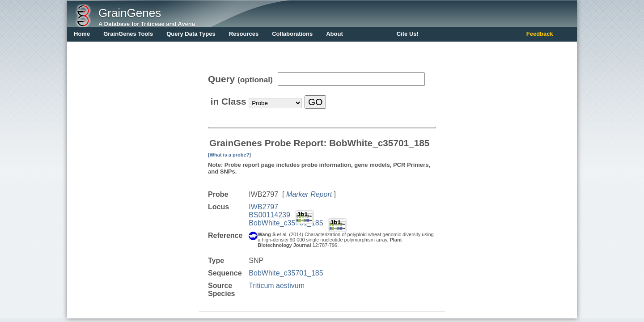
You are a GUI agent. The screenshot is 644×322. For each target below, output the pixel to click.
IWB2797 (263, 207)
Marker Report (309, 194)
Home (82, 34)
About (335, 34)
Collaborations (292, 34)
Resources (244, 34)
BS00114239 (269, 215)
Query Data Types (191, 34)
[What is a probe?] (229, 155)
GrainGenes (130, 13)
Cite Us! (408, 34)
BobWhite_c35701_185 (286, 223)
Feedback (540, 34)
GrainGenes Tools (128, 34)
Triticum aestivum (277, 286)
